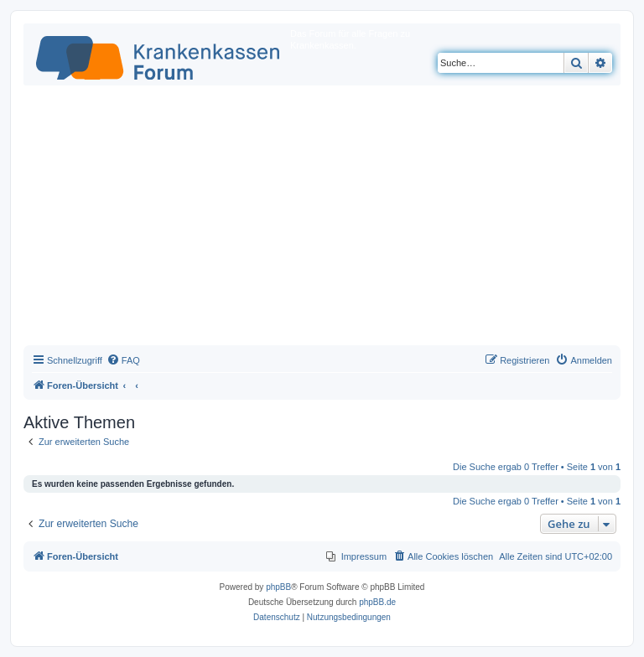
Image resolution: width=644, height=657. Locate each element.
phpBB (278, 587)
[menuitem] (123, 360)
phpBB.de (377, 602)
